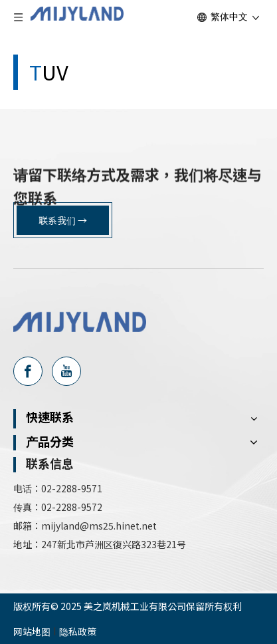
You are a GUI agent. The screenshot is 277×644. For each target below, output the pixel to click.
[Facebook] (28, 371)
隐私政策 (78, 631)
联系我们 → (63, 220)
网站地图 (32, 631)
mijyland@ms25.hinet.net (100, 526)
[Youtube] (66, 371)
